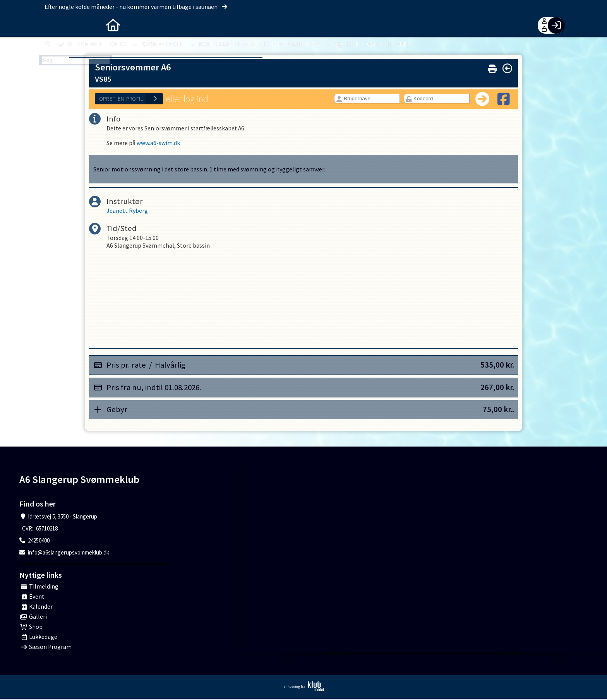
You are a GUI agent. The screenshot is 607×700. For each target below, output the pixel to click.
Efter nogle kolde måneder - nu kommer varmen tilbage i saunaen (136, 7)
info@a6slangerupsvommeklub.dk (69, 554)
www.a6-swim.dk (158, 144)
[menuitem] (50, 25)
